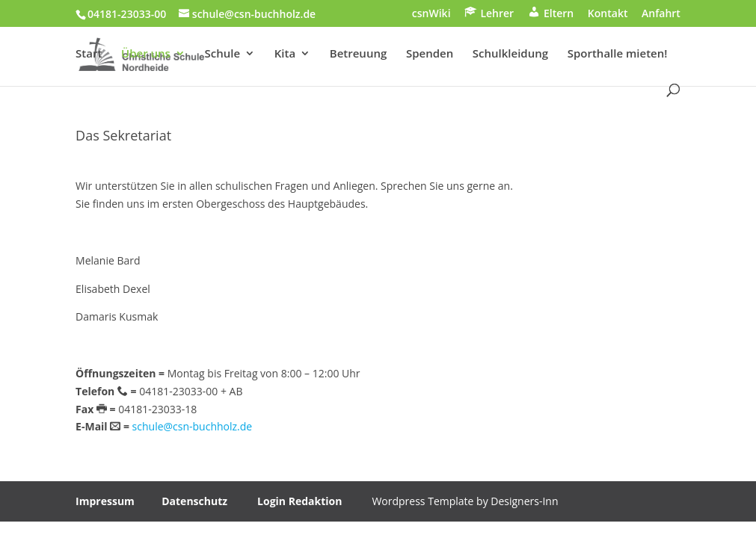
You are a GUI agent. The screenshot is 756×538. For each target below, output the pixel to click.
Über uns (146, 54)
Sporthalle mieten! (618, 54)
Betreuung (358, 54)
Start (89, 54)
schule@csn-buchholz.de (193, 426)
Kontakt (608, 14)
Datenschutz (194, 501)
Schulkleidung (510, 54)
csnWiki (431, 14)
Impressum (105, 501)
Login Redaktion (299, 501)
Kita (285, 54)
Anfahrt (661, 14)
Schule (223, 54)
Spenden (430, 54)
